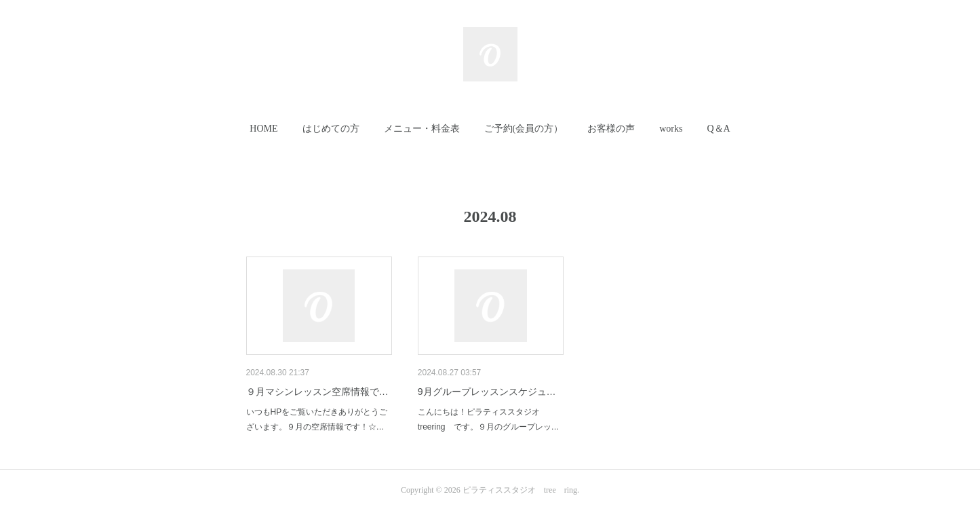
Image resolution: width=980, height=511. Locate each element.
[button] (263, 129)
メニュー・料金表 (422, 129)
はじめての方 (331, 129)
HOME (263, 129)
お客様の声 (611, 129)
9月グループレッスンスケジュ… (487, 392)
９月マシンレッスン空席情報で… (317, 392)
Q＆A (718, 129)
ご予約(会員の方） (524, 129)
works (671, 129)
